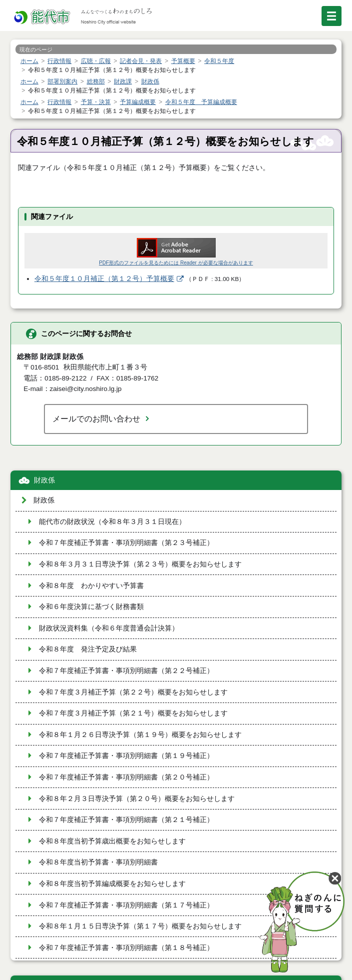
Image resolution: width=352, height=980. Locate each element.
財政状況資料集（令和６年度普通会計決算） (109, 628)
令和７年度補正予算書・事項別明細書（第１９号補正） (126, 756)
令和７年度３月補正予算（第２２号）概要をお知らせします (133, 692)
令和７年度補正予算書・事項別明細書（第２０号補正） (126, 777)
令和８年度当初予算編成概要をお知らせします (112, 884)
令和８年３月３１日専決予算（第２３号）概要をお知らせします (140, 564)
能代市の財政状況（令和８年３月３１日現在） (112, 522)
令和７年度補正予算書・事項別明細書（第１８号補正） (126, 948)
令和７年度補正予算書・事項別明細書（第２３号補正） (126, 543)
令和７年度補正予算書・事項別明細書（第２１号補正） (126, 820)
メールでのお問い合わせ (96, 418)
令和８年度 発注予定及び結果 (88, 649)
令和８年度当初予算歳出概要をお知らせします (112, 841)
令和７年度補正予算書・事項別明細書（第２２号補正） (126, 671)
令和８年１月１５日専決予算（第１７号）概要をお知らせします (140, 926)
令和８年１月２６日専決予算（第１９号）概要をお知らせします (140, 735)
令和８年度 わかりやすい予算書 (91, 586)
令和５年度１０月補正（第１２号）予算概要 (104, 279)
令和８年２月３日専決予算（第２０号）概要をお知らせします (137, 799)
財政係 (44, 480)
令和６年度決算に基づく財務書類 (91, 607)
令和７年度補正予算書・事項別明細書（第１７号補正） (126, 905)
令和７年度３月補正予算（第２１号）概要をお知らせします (133, 713)
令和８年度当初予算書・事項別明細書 (98, 862)
